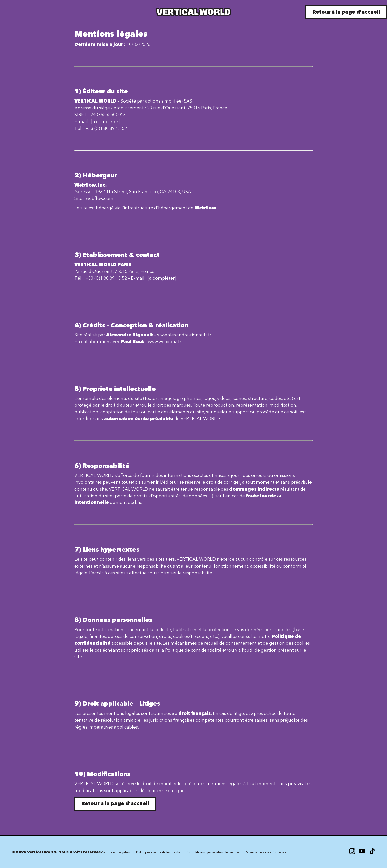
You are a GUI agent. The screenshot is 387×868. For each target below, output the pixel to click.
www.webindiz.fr (165, 342)
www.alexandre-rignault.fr (184, 335)
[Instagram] (352, 852)
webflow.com (100, 198)
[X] (362, 852)
